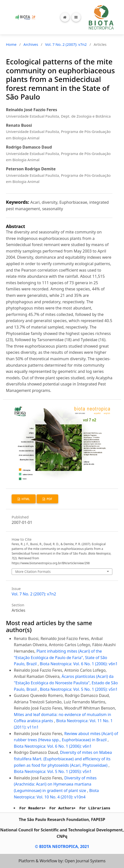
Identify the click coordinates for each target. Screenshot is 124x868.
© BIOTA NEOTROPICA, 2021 (62, 846)
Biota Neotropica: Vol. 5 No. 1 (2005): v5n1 (79, 689)
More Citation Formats (33, 572)
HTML (25, 499)
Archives (31, 44)
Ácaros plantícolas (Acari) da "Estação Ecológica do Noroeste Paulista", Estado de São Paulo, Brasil (66, 683)
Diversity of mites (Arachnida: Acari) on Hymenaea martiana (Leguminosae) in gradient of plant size (55, 784)
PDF (49, 499)
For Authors (62, 808)
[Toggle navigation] (76, 17)
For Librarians (95, 808)
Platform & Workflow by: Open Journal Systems (62, 861)
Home (11, 44)
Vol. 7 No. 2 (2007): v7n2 (66, 44)
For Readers (31, 808)
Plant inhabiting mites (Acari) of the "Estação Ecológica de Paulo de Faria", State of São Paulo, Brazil (61, 657)
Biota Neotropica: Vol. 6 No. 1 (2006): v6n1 (79, 664)
